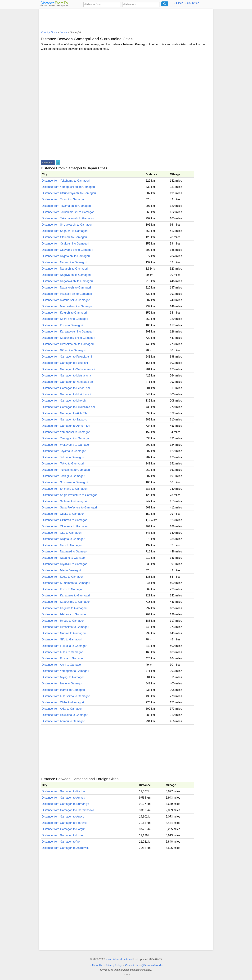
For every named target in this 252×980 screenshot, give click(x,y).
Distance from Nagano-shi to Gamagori (66, 288)
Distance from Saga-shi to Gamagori (65, 231)
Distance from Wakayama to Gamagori (66, 445)
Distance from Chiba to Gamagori (63, 702)
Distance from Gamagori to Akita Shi (65, 413)
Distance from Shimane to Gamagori (65, 489)
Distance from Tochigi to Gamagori (63, 476)
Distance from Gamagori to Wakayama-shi (68, 369)
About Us (97, 965)
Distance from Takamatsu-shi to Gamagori (68, 218)
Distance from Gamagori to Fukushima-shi (68, 407)
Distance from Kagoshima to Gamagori (66, 602)
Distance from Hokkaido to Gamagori (65, 715)
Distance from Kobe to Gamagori (62, 325)
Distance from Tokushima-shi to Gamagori (68, 212)
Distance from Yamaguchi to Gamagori (66, 438)
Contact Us (131, 965)
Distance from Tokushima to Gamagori (66, 470)
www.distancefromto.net (119, 959)
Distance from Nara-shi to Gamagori (64, 262)
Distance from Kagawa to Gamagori (64, 608)
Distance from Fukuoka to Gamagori (65, 646)
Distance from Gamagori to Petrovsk (65, 823)
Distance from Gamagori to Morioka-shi (66, 394)
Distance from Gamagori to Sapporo (64, 420)
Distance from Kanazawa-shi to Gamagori (68, 332)
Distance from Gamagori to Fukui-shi (65, 363)
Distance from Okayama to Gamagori (65, 526)
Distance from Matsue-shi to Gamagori (66, 300)
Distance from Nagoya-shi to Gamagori (66, 275)
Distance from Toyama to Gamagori (64, 451)
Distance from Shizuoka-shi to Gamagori (67, 225)
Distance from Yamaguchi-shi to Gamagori (68, 187)
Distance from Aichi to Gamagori (62, 665)
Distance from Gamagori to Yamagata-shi (68, 382)
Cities (180, 3)
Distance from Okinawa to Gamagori (65, 520)
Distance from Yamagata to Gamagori (65, 671)
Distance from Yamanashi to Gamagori (66, 432)
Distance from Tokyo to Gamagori (63, 464)
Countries (193, 3)
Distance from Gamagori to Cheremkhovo (68, 810)
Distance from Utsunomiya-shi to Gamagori (69, 193)
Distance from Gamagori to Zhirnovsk (65, 848)
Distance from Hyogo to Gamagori (63, 621)
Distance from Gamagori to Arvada (63, 798)
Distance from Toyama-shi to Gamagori (66, 206)
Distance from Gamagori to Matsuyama (66, 376)
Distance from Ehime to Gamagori (63, 658)
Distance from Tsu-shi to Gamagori (64, 199)
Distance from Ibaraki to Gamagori (63, 690)
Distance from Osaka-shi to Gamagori (65, 244)
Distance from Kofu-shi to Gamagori (64, 313)
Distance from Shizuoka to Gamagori (65, 482)
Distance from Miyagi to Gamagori (63, 677)
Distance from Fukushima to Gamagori (66, 696)
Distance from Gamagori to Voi (61, 842)
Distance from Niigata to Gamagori (63, 539)
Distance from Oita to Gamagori (62, 533)
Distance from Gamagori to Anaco (63, 817)
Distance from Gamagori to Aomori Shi (66, 426)
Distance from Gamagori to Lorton (63, 835)
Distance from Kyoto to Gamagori (63, 577)
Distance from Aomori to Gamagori (63, 721)
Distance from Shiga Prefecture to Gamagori (70, 495)
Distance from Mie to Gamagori (61, 570)
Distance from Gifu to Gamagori (62, 639)
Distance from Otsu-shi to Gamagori (64, 237)
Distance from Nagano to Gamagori (64, 558)
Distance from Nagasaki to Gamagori (65, 551)
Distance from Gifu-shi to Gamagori (64, 350)
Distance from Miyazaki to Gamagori (65, 564)
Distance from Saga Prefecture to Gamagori (69, 507)
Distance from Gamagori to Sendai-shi (66, 388)
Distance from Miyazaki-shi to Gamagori (67, 294)
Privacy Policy (114, 965)
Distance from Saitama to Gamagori (64, 501)
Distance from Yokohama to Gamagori (66, 181)
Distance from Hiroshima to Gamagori (65, 627)
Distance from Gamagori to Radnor (64, 791)
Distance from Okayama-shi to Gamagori (67, 250)
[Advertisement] (126, 19)
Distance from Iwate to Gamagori (62, 683)
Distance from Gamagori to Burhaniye (65, 804)
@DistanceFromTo (152, 965)
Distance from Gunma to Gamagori (64, 633)
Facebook (48, 163)
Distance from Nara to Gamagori (62, 545)
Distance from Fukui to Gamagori (63, 652)
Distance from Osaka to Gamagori (63, 514)
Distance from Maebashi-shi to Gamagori (67, 306)
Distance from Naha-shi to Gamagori (65, 269)
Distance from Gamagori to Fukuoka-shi (67, 357)
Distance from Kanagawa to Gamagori (66, 595)
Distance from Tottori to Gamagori (63, 457)
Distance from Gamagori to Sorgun (64, 829)
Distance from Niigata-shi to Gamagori (66, 256)
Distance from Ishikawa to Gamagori (65, 614)
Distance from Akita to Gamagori (62, 709)
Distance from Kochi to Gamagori (63, 589)
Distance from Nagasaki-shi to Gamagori (67, 281)
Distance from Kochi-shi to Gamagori (65, 319)
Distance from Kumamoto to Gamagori (66, 583)
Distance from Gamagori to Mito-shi (64, 401)
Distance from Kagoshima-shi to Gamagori (68, 338)
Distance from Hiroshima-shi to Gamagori (68, 344)
